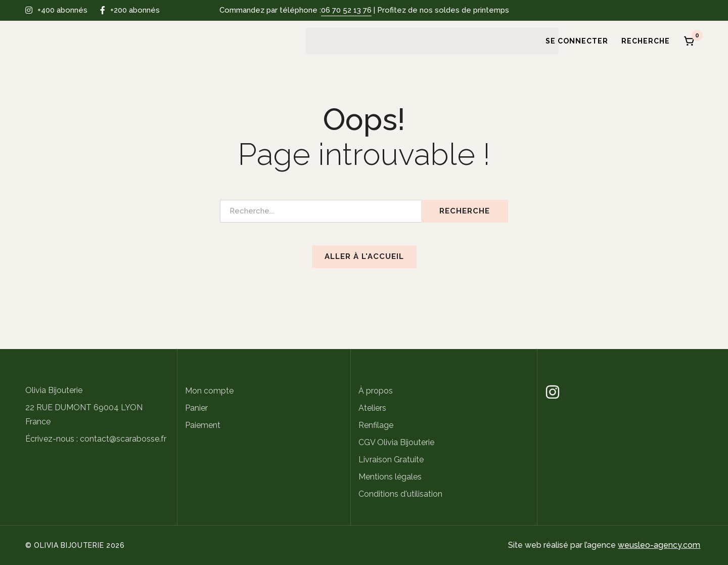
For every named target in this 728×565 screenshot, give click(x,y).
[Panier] (690, 41)
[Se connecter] (573, 41)
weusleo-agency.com (659, 545)
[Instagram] (553, 392)
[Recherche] (646, 41)
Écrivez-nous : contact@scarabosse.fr (96, 439)
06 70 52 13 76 (346, 10)
